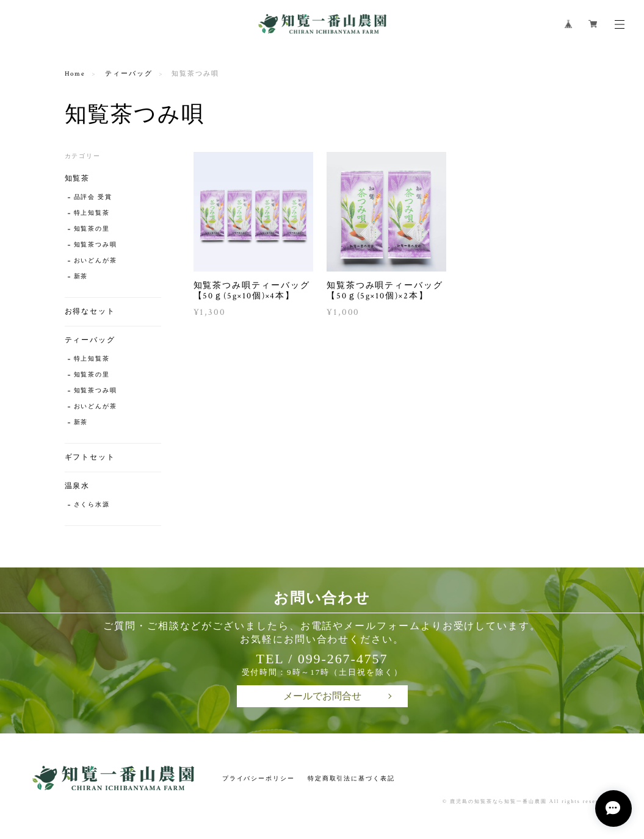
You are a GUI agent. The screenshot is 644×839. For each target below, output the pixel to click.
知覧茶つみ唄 (96, 245)
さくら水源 (92, 505)
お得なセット (90, 311)
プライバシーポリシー (259, 778)
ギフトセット (90, 457)
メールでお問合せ (322, 696)
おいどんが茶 (96, 261)
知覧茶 (78, 178)
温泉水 (78, 486)
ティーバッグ (129, 74)
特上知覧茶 (92, 213)
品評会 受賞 (93, 197)
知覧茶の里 (92, 229)
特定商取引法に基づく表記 (351, 778)
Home (75, 74)
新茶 (81, 277)
